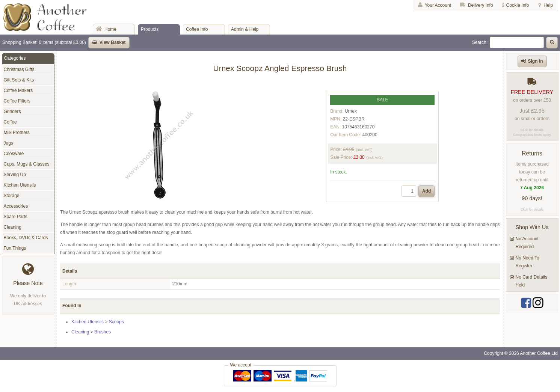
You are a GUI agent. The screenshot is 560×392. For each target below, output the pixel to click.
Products (150, 29)
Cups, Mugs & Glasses (27, 164)
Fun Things (15, 248)
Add (426, 191)
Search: (480, 42)
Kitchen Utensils (88, 322)
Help (548, 5)
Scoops (116, 322)
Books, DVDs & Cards (26, 238)
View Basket (113, 42)
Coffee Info (197, 29)
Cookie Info (518, 5)
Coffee (10, 122)
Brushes (103, 332)
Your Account (438, 5)
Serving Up (15, 175)
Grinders (12, 112)
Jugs (8, 143)
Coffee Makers (18, 90)
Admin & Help (245, 29)
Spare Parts (16, 217)
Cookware (14, 154)
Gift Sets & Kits (19, 80)
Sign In (536, 61)
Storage (12, 196)
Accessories (16, 206)
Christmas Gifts (19, 69)
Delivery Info (481, 5)
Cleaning (80, 332)
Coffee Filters (17, 101)
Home (110, 29)
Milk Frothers (17, 133)
